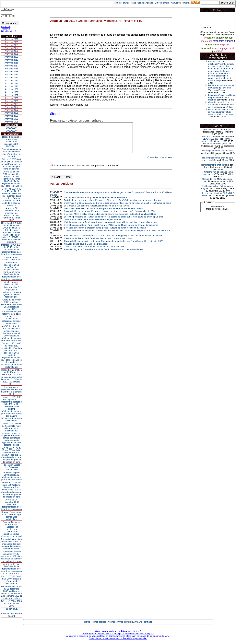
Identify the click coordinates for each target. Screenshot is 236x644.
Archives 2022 (11, 51)
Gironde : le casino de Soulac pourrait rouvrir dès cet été (221, 105)
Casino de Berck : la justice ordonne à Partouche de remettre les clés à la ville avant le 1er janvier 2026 (114, 247)
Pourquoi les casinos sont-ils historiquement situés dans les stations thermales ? (221, 113)
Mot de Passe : (8, 16)
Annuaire (175, 3)
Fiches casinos (137, 3)
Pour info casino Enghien (215, 144)
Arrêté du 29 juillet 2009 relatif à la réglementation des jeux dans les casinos (12, 476)
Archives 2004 (11, 104)
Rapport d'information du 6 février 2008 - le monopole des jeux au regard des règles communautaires (12, 544)
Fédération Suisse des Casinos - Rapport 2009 (12, 467)
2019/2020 (11, 131)
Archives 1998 (11, 122)
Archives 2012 (11, 80)
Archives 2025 (11, 42)
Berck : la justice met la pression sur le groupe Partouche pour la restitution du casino (105, 234)
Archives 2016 (11, 69)
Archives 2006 (11, 98)
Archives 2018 (11, 63)
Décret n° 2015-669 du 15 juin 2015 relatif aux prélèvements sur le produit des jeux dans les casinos (11, 164)
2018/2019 (11, 128)
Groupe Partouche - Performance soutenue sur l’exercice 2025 (94, 252)
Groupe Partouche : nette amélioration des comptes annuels (93, 225)
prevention (218, 51)
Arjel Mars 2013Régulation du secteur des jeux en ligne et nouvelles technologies (11, 292)
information (208, 48)
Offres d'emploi (162, 3)
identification (212, 45)
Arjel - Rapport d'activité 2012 (12, 283)
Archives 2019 (11, 60)
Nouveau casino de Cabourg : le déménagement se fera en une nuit (97, 203)
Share (54, 114)
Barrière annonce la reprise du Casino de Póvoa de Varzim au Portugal (221, 88)
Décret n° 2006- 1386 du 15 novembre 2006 (12, 603)
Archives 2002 (11, 110)
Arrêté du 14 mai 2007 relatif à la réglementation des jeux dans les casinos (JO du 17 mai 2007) (12, 569)
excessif (230, 41)
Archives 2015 (11, 72)
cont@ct (186, 3)
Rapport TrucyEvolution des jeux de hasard (12, 612)
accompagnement (225, 48)
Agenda (149, 3)
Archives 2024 (11, 45)
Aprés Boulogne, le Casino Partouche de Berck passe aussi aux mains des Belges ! (104, 255)
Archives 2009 (11, 89)
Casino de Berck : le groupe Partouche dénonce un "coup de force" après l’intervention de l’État (110, 217)
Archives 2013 (11, 77)
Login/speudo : (8, 9)
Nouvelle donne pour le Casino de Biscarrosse (86, 250)
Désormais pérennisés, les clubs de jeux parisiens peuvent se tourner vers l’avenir (103, 214)
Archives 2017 (11, 66)
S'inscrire (59, 171)
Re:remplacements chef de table (218, 151)
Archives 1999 (11, 119)
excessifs (218, 41)
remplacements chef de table (215, 165)
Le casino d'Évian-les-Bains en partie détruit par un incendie (222, 97)
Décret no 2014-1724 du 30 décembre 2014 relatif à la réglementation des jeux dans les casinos (12, 250)
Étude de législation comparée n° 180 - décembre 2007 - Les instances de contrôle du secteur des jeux (11, 556)
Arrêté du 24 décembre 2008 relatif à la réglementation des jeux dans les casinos (12, 504)
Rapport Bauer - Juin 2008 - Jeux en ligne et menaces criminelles (11, 516)
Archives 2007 (11, 95)
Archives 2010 (11, 86)
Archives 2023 (11, 48)
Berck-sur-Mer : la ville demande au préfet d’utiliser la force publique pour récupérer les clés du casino (113, 241)
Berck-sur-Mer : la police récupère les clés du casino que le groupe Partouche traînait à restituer (110, 220)
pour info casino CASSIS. (215, 129)
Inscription (6, 26)
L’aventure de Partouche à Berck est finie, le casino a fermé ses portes (98, 244)
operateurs (206, 41)
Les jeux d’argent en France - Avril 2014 (11, 258)
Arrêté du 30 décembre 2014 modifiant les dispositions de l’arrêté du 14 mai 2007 (12, 214)
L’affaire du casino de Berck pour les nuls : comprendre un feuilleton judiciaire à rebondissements (111, 228)
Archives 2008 (11, 92)
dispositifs (225, 45)
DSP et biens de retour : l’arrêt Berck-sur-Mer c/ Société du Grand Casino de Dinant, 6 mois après (111, 231)
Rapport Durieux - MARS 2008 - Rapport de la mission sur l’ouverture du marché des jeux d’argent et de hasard (11, 529)
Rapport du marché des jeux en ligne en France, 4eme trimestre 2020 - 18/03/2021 (11, 142)
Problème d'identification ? (8, 30)
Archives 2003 (11, 107)
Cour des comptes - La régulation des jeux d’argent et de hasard (11, 153)
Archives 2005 (11, 101)
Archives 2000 (11, 116)
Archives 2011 (11, 83)
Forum (125, 3)
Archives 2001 (11, 113)
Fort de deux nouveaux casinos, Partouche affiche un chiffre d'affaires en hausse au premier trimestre (113, 206)
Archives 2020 (11, 57)
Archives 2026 (11, 39)
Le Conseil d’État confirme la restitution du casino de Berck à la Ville (97, 212)
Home (117, 3)
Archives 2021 (11, 54)
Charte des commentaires (160, 163)
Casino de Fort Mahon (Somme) (218, 179)
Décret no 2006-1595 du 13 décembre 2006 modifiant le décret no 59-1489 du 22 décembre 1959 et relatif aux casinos (12, 592)
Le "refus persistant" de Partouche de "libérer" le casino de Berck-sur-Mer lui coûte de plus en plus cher (114, 223)
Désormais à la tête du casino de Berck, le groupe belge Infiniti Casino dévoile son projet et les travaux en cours (118, 209)
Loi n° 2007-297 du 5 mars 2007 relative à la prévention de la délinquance (11, 580)
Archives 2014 (11, 75)
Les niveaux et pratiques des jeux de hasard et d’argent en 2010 (12, 391)
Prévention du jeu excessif (218, 38)
